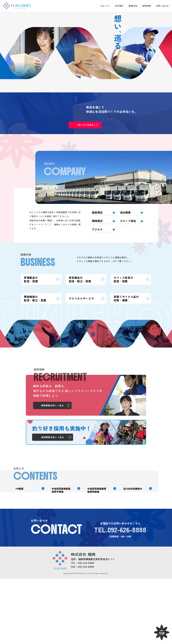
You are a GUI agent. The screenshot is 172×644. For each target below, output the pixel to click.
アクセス (97, 229)
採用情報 (146, 6)
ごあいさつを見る (85, 125)
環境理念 (97, 221)
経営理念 (97, 212)
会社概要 (125, 212)
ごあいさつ (105, 6)
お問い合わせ (162, 6)
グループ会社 (128, 221)
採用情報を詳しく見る (52, 453)
